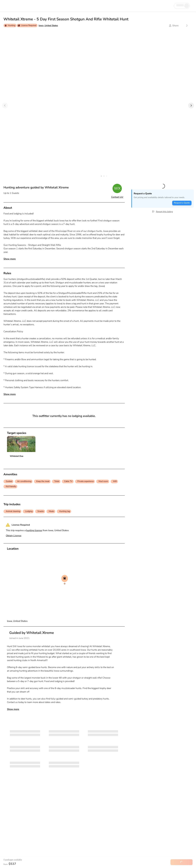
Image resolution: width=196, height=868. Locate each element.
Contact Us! (117, 197)
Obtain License (14, 536)
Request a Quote (182, 203)
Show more (10, 259)
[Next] (191, 105)
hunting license (34, 530)
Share (174, 26)
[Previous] (5, 105)
